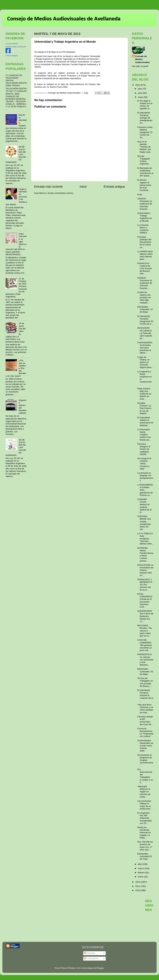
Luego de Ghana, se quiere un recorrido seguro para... (145, 362)
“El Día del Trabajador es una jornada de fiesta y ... (145, 682)
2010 (138, 890)
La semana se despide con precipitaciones (145, 477)
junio (140, 93)
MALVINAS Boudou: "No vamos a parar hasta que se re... (145, 631)
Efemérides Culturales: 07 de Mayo (145, 309)
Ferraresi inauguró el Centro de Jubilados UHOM (144, 449)
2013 (138, 85)
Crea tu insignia (12, 56)
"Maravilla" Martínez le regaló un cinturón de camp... (144, 792)
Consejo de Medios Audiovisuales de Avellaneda (64, 19)
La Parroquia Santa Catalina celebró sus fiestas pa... (144, 435)
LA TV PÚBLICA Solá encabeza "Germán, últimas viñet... (145, 539)
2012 (138, 882)
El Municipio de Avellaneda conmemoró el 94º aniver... (145, 172)
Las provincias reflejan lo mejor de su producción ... (145, 805)
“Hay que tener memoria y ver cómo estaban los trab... (145, 709)
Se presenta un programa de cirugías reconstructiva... (145, 760)
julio (140, 89)
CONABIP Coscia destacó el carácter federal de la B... (144, 506)
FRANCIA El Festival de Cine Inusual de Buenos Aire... (145, 269)
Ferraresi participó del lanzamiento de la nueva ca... (144, 242)
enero (141, 877)
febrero (142, 873)
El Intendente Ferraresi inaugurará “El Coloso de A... (145, 320)
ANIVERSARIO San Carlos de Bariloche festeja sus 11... (145, 616)
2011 (138, 886)
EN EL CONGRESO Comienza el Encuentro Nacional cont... (145, 600)
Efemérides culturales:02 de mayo (145, 856)
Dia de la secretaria (23, 119)
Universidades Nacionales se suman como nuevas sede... (145, 746)
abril (140, 864)
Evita (140, 194)
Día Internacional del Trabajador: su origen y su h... (145, 776)
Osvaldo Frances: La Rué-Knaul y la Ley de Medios (144, 408)
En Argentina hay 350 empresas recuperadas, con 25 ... (145, 818)
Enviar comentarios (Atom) (61, 193)
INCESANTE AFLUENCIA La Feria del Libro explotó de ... (145, 333)
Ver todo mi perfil (140, 66)
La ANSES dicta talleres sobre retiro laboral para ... (145, 255)
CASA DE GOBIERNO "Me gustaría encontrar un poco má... (145, 645)
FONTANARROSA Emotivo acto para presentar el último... (145, 348)
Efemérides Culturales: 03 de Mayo (145, 671)
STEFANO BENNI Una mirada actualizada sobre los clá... (144, 523)
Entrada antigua (114, 187)
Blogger (100, 968)
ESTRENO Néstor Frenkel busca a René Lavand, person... (145, 554)
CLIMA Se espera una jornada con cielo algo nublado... (144, 297)
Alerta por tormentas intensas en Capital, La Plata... (144, 833)
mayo (141, 97)
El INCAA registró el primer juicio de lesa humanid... (144, 185)
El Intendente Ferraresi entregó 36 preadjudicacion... (145, 118)
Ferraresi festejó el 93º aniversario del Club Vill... (145, 721)
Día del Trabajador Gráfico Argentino (144, 160)
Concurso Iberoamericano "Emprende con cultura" (145, 732)
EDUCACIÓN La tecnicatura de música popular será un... (145, 570)
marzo (141, 868)
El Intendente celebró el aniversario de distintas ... (145, 421)
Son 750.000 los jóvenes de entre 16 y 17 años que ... (145, 846)
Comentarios (91, 958)
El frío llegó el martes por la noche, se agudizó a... (145, 105)
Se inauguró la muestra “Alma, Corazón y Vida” (144, 464)
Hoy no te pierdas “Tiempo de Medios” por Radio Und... (145, 147)
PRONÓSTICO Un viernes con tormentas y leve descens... (145, 660)
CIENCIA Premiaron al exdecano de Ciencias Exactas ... (145, 204)
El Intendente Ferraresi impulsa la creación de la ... (145, 695)
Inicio (83, 187)
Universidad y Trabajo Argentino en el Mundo (145, 217)
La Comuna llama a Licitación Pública (143, 229)
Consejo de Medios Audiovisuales (142, 59)
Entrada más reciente (48, 187)
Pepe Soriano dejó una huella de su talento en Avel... (144, 394)
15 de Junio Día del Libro (22, 327)
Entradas (89, 953)
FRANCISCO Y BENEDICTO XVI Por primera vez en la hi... (145, 585)
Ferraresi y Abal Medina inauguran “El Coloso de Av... (145, 132)
